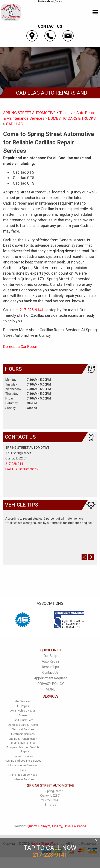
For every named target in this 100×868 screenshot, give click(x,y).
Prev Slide (84, 557)
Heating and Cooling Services (23, 761)
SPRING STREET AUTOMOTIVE (29, 113)
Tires (23, 770)
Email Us (11, 469)
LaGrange (79, 826)
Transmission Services (23, 775)
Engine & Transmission (23, 739)
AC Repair (23, 706)
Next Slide (91, 557)
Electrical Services (23, 729)
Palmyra (44, 826)
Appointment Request (50, 678)
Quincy (32, 826)
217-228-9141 (32, 310)
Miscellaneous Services (23, 765)
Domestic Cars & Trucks (23, 725)
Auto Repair (51, 661)
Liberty (57, 826)
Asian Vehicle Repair (23, 711)
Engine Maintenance (23, 743)
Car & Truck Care (23, 720)
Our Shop (50, 656)
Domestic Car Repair (21, 347)
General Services (23, 756)
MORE (50, 689)
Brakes (23, 715)
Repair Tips (50, 667)
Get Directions (28, 469)
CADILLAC (15, 124)
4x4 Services (23, 701)
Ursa (67, 826)
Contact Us (50, 673)
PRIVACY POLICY (51, 684)
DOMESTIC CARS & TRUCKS (72, 118)
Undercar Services (23, 779)
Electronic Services (23, 734)
